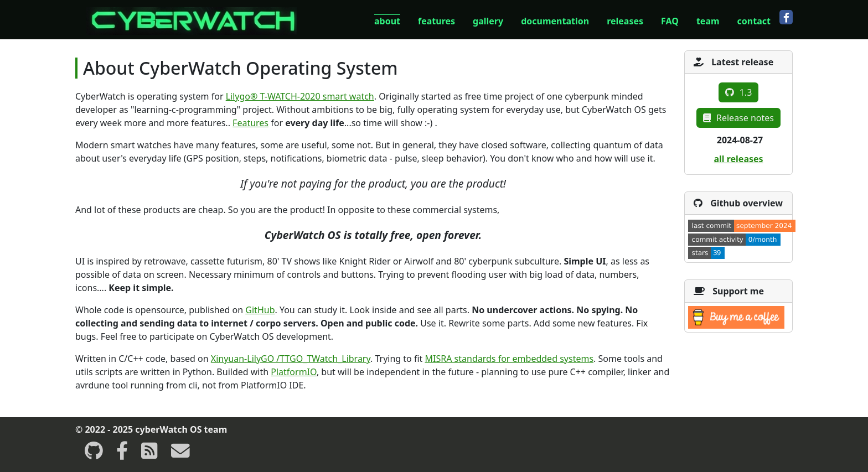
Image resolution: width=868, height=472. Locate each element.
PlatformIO (294, 372)
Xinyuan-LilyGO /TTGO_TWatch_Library (291, 359)
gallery (488, 21)
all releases (738, 159)
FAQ (670, 21)
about (387, 21)
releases (625, 21)
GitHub (260, 310)
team (708, 21)
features (436, 21)
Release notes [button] (738, 118)
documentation (555, 21)
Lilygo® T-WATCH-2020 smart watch (300, 96)
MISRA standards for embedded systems (510, 359)
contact (754, 21)
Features (250, 123)
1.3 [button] (739, 92)
